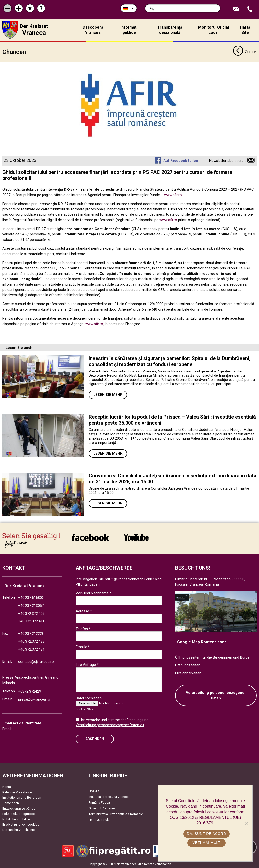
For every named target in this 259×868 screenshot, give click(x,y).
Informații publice (129, 30)
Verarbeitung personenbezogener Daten (216, 695)
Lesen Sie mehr (108, 394)
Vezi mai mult (206, 843)
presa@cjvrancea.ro (34, 699)
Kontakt (8, 787)
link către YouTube (136, 537)
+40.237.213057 (31, 605)
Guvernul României (102, 808)
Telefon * (83, 629)
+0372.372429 (30, 691)
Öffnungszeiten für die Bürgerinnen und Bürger (213, 657)
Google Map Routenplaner (202, 641)
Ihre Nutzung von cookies (21, 824)
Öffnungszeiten (188, 665)
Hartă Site (245, 30)
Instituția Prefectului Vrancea (109, 797)
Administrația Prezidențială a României (116, 814)
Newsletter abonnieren (227, 160)
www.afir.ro (173, 195)
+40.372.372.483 (31, 641)
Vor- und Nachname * (93, 593)
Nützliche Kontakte (16, 819)
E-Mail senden (237, 9)
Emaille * (83, 647)
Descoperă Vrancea (93, 30)
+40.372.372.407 (31, 613)
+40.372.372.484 (31, 649)
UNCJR (94, 791)
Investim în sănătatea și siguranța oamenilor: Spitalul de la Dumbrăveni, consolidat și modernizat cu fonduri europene (170, 361)
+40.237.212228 (31, 633)
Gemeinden (11, 803)
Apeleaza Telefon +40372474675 (250, 9)
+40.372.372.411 (31, 621)
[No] (246, 823)
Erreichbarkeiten (188, 673)
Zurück (245, 52)
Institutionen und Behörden (22, 797)
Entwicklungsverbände (19, 808)
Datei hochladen (89, 698)
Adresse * (84, 611)
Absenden (95, 738)
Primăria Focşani (101, 802)
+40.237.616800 (31, 598)
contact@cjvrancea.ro (36, 661)
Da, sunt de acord (207, 834)
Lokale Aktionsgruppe (19, 813)
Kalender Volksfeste (17, 792)
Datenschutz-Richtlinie (19, 830)
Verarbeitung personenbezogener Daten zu (110, 724)
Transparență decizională (170, 30)
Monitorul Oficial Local (214, 30)
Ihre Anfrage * (87, 664)
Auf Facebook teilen (181, 160)
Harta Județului (100, 819)
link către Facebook (90, 537)
